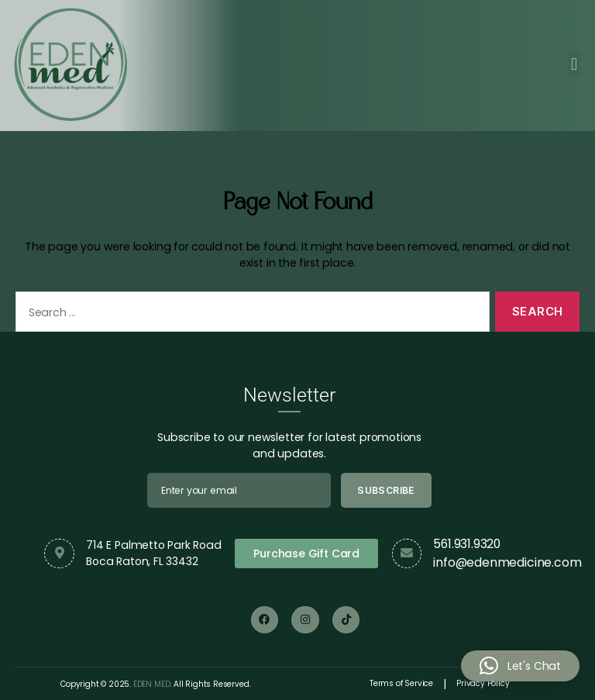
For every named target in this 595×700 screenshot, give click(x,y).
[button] (574, 63)
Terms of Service (401, 683)
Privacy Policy (483, 683)
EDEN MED (152, 684)
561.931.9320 (467, 544)
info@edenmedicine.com (507, 562)
